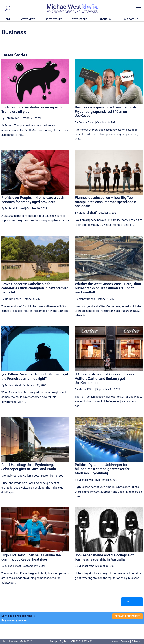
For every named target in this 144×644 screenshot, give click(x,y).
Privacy (136, 641)
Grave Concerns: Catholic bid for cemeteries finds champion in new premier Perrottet (35, 288)
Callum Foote (31, 476)
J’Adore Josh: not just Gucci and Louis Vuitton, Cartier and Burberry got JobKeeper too (104, 378)
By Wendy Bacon (85, 299)
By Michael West (11, 385)
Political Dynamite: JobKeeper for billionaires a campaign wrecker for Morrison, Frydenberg (102, 469)
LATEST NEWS (27, 19)
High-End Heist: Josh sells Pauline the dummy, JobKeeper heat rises (31, 557)
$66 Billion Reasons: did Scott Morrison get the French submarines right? (35, 376)
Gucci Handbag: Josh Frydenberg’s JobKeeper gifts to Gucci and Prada (29, 467)
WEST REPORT (79, 19)
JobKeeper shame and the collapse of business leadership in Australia (104, 557)
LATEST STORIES (53, 19)
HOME (7, 19)
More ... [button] (132, 602)
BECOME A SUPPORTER (127, 616)
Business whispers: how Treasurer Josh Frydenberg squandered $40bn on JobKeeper (105, 111)
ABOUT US (105, 19)
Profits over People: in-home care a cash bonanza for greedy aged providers (33, 200)
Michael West (9, 476)
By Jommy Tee (10, 118)
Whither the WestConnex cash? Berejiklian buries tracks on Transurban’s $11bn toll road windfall (108, 288)
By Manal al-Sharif (86, 213)
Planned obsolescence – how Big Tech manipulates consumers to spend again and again (106, 202)
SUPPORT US (131, 19)
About (115, 641)
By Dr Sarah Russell (13, 208)
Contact (125, 641)
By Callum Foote (85, 122)
